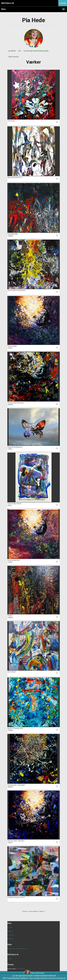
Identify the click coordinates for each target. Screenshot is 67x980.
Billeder (10, 931)
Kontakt (10, 959)
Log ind (63, 3)
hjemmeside (21, 969)
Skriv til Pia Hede (34, 973)
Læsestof (10, 939)
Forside (10, 928)
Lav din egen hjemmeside (22, 976)
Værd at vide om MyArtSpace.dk (18, 949)
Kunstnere (11, 935)
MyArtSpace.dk (8, 3)
